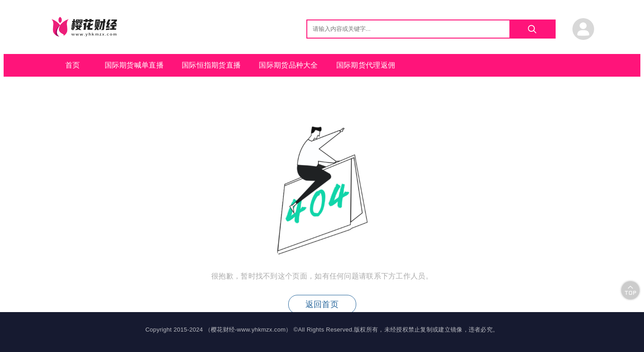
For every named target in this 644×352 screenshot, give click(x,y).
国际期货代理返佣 (366, 65)
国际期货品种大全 (288, 65)
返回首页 (322, 304)
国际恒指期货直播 (211, 65)
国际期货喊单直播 (134, 65)
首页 (73, 65)
